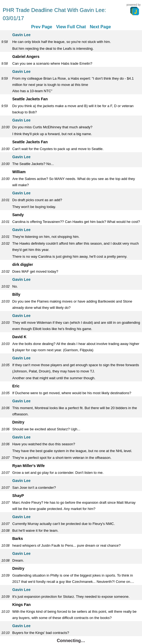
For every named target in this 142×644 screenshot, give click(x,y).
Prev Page (42, 27)
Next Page (100, 27)
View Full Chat (71, 27)
